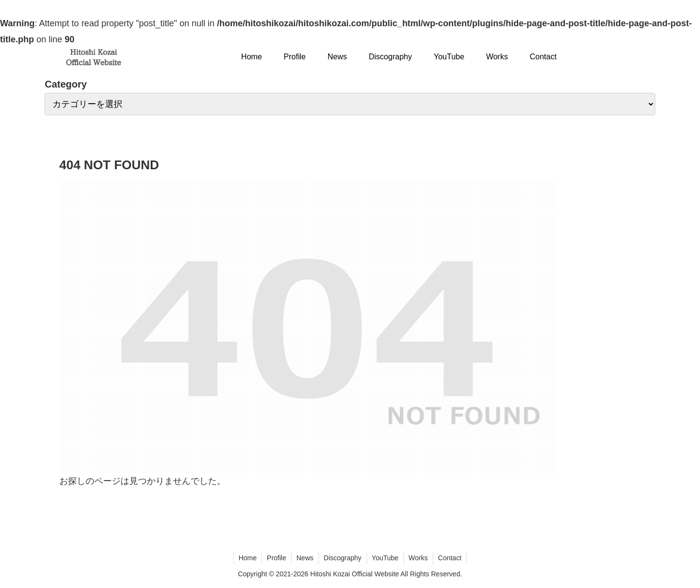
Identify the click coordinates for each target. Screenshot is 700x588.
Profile (277, 558)
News (305, 558)
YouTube (385, 558)
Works (418, 558)
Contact (450, 558)
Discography (343, 558)
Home (248, 558)
